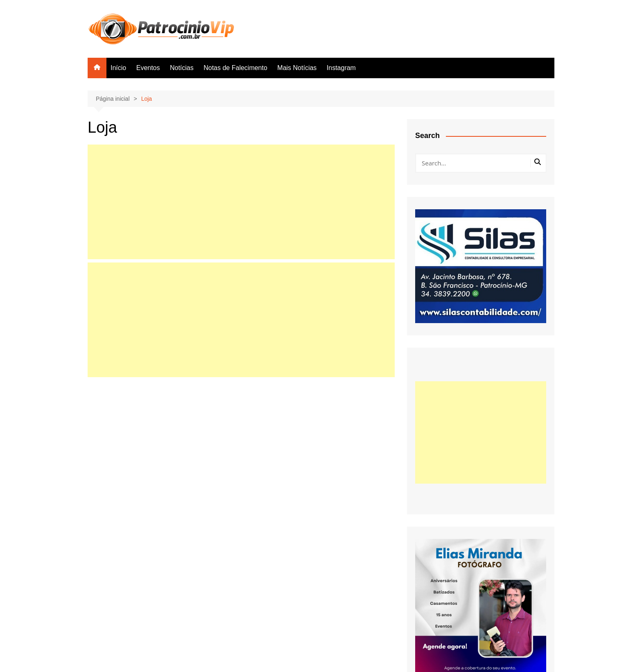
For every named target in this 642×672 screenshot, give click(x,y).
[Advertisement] (241, 202)
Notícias (182, 68)
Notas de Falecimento (235, 68)
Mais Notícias (297, 68)
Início (118, 68)
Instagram (341, 68)
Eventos (148, 68)
